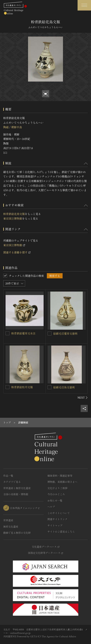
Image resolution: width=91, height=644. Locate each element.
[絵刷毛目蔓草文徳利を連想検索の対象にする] (50, 333)
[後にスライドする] (83, 398)
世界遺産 (8, 520)
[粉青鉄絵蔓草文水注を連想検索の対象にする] (7, 333)
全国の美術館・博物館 (16, 494)
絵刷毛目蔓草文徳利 (65, 333)
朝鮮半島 (17, 127)
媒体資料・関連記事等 (60, 476)
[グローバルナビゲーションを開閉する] (84, 5)
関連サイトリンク (57, 519)
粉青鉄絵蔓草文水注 (23, 333)
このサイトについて (59, 513)
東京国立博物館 (13, 218)
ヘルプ (51, 507)
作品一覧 (8, 476)
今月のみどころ (56, 494)
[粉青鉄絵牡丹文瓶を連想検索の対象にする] (7, 387)
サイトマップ (55, 525)
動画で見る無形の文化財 (17, 533)
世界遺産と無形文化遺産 (17, 488)
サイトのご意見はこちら (61, 532)
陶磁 (6, 127)
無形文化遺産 (11, 527)
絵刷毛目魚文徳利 (64, 387)
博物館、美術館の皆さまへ (62, 482)
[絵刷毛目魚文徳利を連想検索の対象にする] (50, 387)
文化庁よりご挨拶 (57, 488)
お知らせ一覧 (55, 501)
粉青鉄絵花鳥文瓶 (14, 214)
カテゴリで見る (12, 482)
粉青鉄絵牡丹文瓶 (22, 387)
